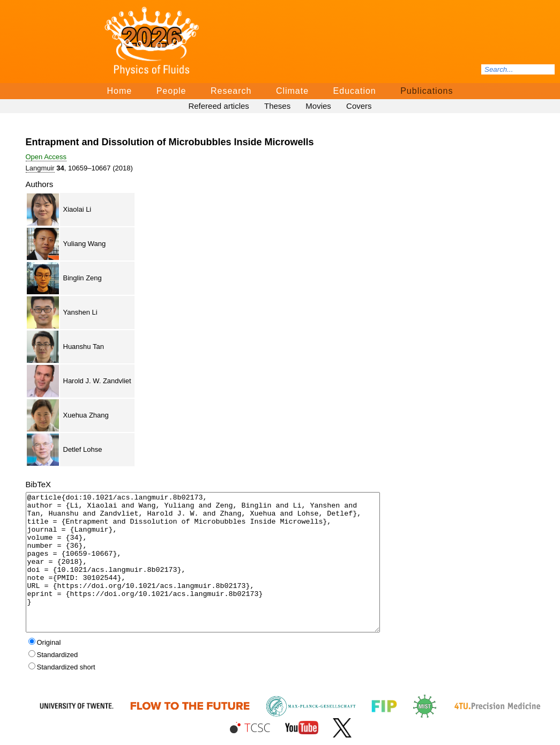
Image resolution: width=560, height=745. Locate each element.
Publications (427, 91)
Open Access (46, 157)
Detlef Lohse (83, 449)
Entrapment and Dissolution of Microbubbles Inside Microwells (170, 142)
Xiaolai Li (77, 209)
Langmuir (40, 168)
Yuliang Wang (85, 244)
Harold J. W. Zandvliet (97, 381)
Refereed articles (218, 106)
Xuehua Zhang (86, 415)
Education (355, 91)
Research (231, 91)
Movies (318, 106)
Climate (292, 91)
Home (120, 91)
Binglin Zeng (83, 278)
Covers (359, 106)
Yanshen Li (80, 312)
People (171, 91)
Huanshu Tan (84, 347)
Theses (277, 106)
